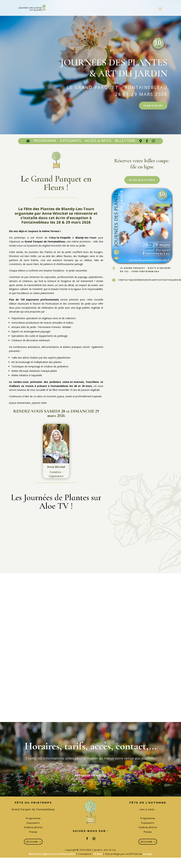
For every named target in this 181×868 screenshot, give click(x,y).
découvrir (31, 847)
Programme (45, 142)
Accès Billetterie (142, 182)
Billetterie (125, 142)
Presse (33, 837)
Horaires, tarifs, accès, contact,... (91, 750)
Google (148, 860)
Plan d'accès (151, 106)
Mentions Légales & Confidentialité (52, 860)
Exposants (71, 142)
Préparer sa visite (91, 780)
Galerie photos (33, 832)
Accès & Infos (98, 142)
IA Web (98, 860)
